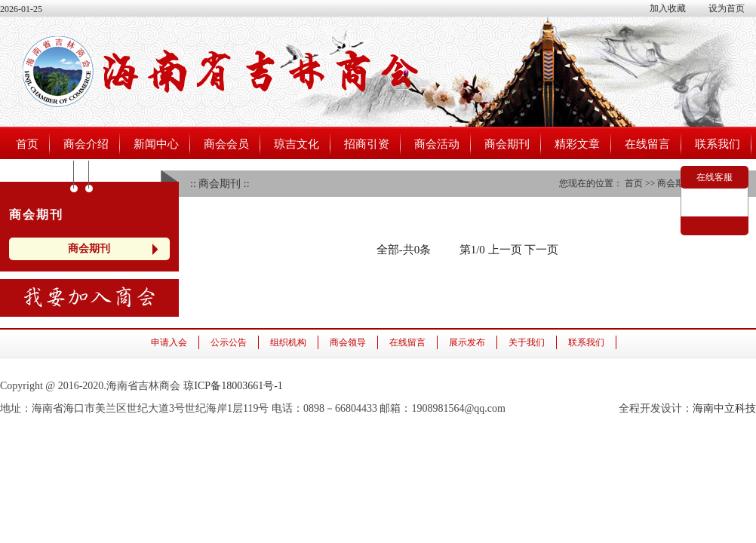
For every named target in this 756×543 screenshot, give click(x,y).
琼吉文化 (297, 144)
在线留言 (647, 144)
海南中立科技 (724, 408)
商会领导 (348, 342)
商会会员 (226, 144)
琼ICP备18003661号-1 (232, 386)
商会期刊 (507, 144)
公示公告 (229, 342)
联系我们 (718, 144)
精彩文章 (577, 144)
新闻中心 (156, 144)
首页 (27, 144)
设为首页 (727, 8)
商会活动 (437, 144)
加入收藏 (668, 8)
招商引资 (367, 144)
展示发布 (467, 342)
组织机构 (288, 342)
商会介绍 (86, 144)
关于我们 (527, 342)
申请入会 (169, 342)
